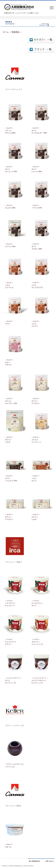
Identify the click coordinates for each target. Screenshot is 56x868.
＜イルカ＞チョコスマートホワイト (11, 642)
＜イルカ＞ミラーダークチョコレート (10, 603)
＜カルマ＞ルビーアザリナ (9, 362)
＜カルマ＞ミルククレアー (36, 324)
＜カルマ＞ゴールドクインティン (36, 440)
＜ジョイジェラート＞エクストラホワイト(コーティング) (40, 680)
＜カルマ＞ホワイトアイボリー (9, 517)
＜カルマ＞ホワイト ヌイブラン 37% (11, 401)
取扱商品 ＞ (17, 32)
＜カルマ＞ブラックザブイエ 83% (10, 130)
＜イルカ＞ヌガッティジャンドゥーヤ (37, 642)
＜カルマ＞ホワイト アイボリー (36, 401)
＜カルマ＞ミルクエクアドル (9, 285)
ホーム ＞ (7, 32)
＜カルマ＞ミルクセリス (36, 478)
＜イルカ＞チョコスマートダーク (37, 603)
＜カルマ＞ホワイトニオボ (9, 440)
